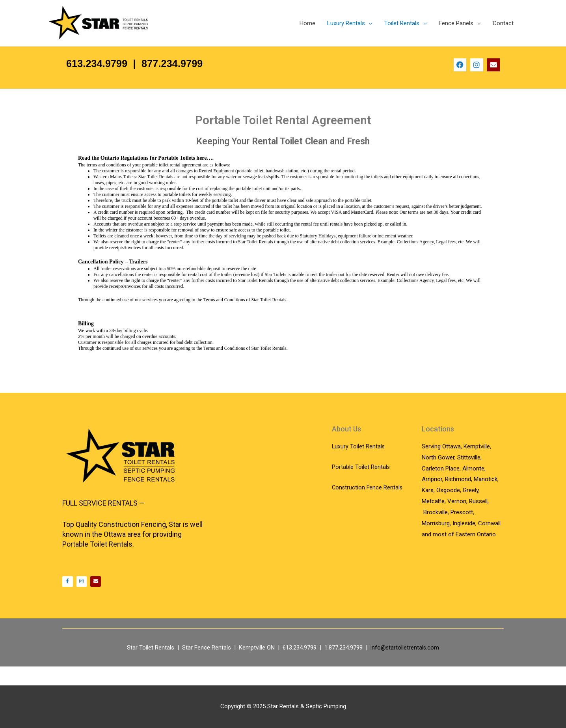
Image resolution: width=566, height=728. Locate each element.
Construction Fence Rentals (368, 504)
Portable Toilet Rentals (361, 483)
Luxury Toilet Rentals (359, 463)
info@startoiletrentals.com (405, 666)
